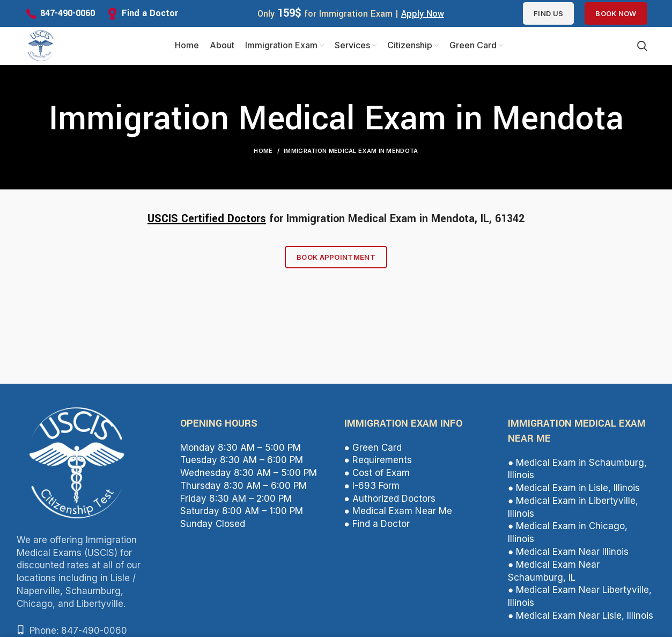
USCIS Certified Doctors (207, 219)
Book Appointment (336, 257)
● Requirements (378, 460)
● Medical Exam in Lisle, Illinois (574, 488)
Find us (548, 13)
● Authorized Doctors (390, 499)
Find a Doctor (150, 13)
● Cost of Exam (377, 473)
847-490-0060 (68, 13)
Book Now (616, 13)
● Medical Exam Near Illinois (568, 552)
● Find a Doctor (377, 524)
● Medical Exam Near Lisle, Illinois (581, 616)
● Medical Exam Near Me (398, 511)
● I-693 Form (372, 486)
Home (263, 151)
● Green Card (373, 448)
